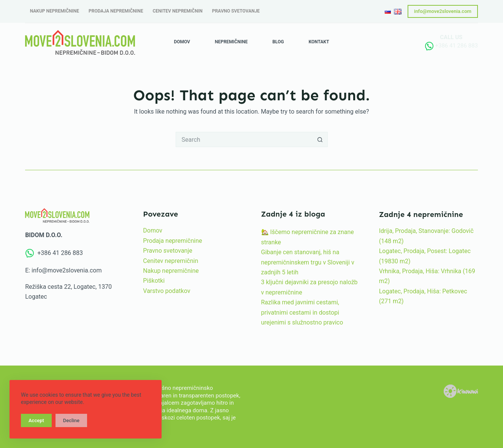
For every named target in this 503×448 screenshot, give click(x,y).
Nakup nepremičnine (171, 271)
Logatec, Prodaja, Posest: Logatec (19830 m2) (425, 256)
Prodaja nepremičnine (172, 241)
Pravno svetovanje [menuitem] (236, 11)
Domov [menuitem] (182, 42)
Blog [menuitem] (278, 42)
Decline (71, 420)
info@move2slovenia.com (443, 11)
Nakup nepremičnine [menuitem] (55, 11)
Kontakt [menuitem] (319, 42)
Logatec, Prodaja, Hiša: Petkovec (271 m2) (423, 296)
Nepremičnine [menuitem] (231, 42)
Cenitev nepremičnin (171, 261)
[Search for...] (244, 139)
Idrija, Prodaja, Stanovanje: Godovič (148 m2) (426, 236)
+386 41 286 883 (456, 46)
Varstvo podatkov (167, 291)
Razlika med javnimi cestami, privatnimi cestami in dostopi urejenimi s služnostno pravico (302, 312)
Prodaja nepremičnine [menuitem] (116, 11)
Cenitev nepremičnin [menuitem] (178, 11)
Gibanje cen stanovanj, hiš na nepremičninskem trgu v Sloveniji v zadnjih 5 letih (308, 262)
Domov (152, 230)
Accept (36, 420)
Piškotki (154, 281)
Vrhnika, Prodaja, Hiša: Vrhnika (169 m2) (427, 276)
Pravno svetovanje (167, 251)
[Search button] (320, 139)
